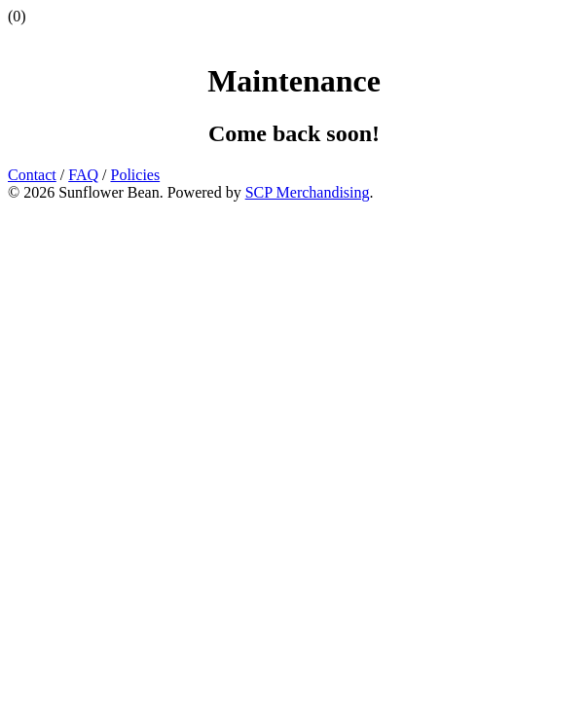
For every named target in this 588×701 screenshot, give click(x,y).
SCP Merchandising (308, 192)
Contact (32, 175)
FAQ (83, 175)
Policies (136, 175)
